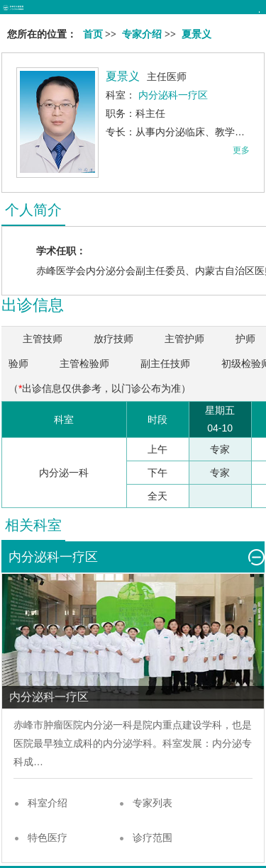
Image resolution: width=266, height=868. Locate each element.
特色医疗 (48, 838)
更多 (241, 150)
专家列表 (153, 803)
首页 (93, 34)
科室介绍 (48, 803)
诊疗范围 (153, 838)
